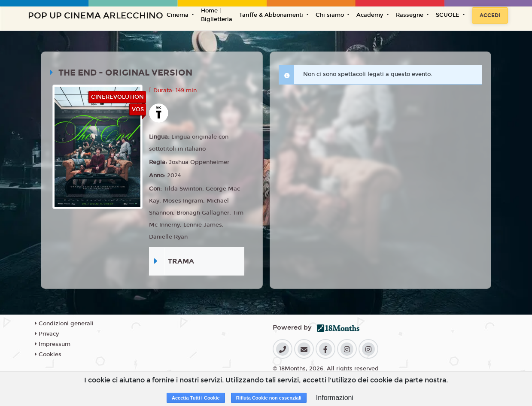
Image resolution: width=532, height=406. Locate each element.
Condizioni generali (64, 324)
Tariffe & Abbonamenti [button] (272, 15)
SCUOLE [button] (448, 15)
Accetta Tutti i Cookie (196, 398)
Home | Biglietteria (217, 15)
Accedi (490, 15)
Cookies (48, 354)
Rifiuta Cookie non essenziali (269, 398)
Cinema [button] (178, 15)
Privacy (47, 334)
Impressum (53, 344)
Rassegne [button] (410, 15)
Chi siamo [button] (331, 15)
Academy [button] (371, 15)
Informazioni (335, 398)
